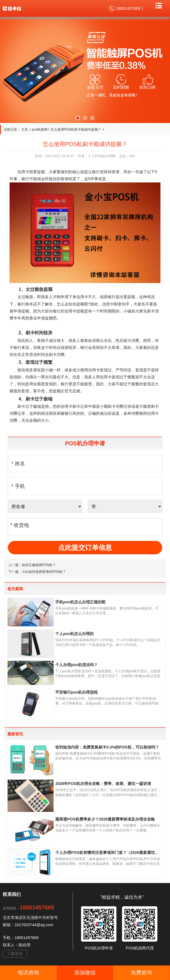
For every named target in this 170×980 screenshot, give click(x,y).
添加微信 (85, 973)
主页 (25, 129)
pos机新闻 (40, 129)
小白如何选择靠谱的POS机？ (44, 572)
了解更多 (15, 954)
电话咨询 (28, 973)
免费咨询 (141, 973)
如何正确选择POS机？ (39, 565)
